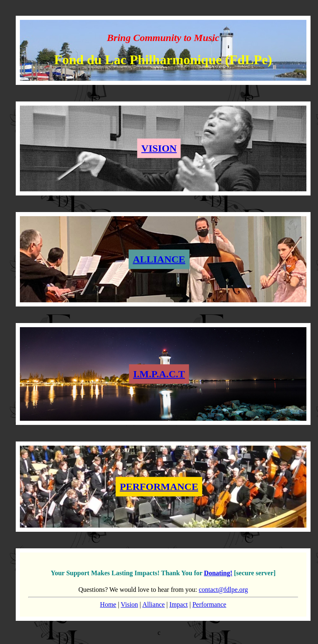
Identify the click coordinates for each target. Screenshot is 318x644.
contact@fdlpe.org (223, 590)
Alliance (154, 604)
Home (108, 604)
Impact (178, 604)
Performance (210, 604)
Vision (130, 604)
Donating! (218, 573)
